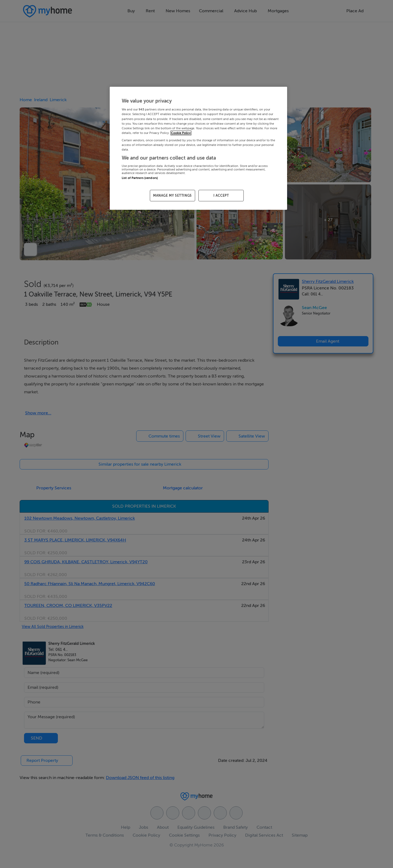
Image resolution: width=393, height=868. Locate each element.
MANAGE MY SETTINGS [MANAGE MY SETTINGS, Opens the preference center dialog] (172, 196)
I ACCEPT (221, 196)
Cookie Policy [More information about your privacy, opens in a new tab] (181, 133)
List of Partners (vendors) (140, 178)
